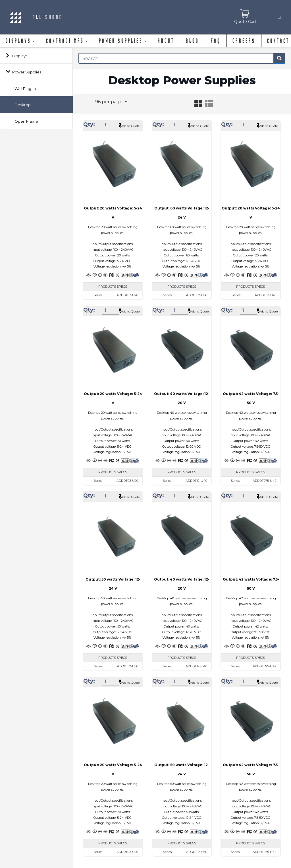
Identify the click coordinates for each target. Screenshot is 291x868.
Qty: (89, 124)
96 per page (109, 102)
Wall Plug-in (25, 89)
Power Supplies (27, 72)
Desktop (23, 105)
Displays (20, 56)
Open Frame (26, 121)
